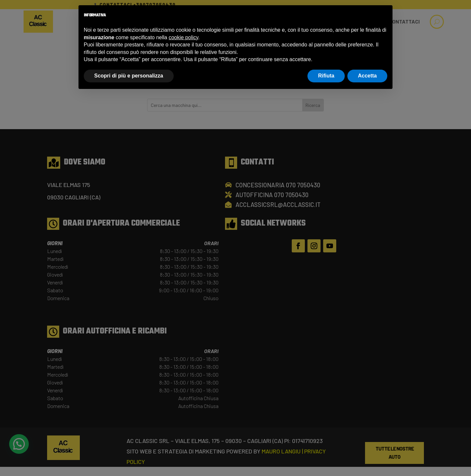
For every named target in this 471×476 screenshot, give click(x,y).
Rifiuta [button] (326, 76)
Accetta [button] (367, 76)
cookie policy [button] (183, 37)
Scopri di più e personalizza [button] (129, 76)
